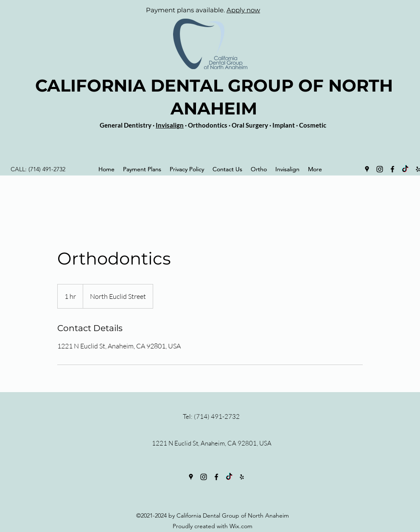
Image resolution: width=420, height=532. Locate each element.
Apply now (243, 10)
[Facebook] (392, 169)
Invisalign (170, 125)
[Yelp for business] (242, 477)
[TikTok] (405, 169)
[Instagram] (380, 169)
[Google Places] (367, 169)
